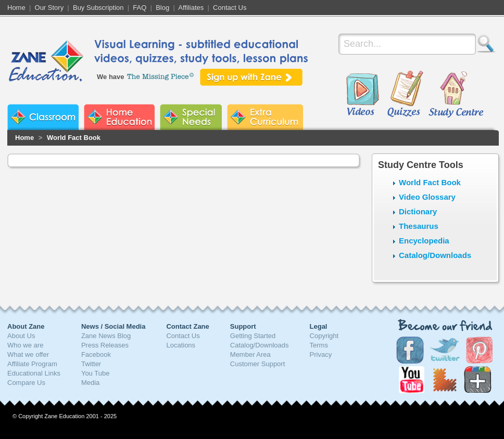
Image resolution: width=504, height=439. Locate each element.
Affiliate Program (32, 364)
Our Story (49, 8)
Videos (362, 95)
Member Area (250, 354)
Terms (319, 345)
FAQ (140, 8)
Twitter (91, 364)
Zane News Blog (106, 336)
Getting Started (253, 336)
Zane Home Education (119, 117)
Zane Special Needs (191, 117)
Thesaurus (419, 226)
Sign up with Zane (251, 77)
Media (90, 383)
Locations (181, 345)
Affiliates (191, 8)
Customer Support (258, 364)
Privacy (321, 354)
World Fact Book (74, 138)
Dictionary (418, 211)
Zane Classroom (43, 117)
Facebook (96, 354)
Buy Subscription (98, 8)
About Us (21, 336)
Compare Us (26, 383)
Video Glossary (427, 197)
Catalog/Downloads (435, 255)
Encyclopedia (424, 241)
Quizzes (405, 95)
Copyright (324, 336)
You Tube (95, 373)
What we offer (28, 354)
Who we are (25, 345)
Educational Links (34, 373)
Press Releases (105, 345)
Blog (162, 8)
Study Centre (456, 95)
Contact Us (230, 8)
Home (16, 8)
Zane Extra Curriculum (265, 117)
